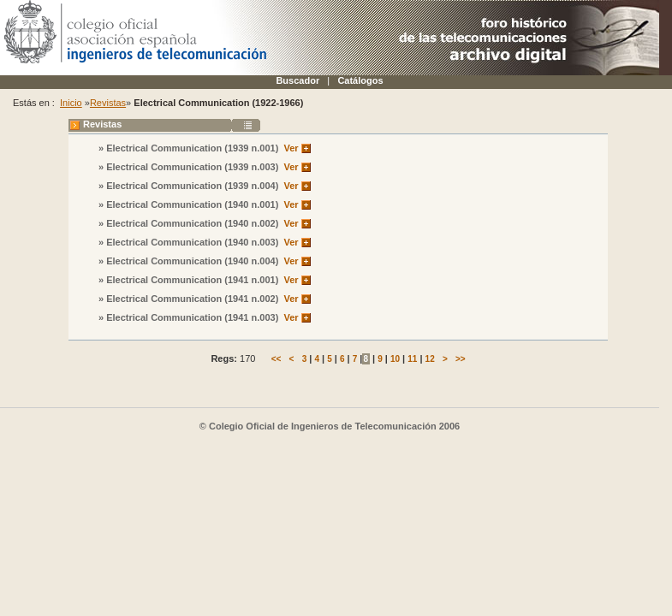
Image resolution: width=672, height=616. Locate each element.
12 (430, 359)
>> (461, 359)
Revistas (108, 103)
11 (412, 359)
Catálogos (360, 80)
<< (277, 359)
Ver (291, 148)
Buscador (297, 80)
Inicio (71, 103)
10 (395, 359)
